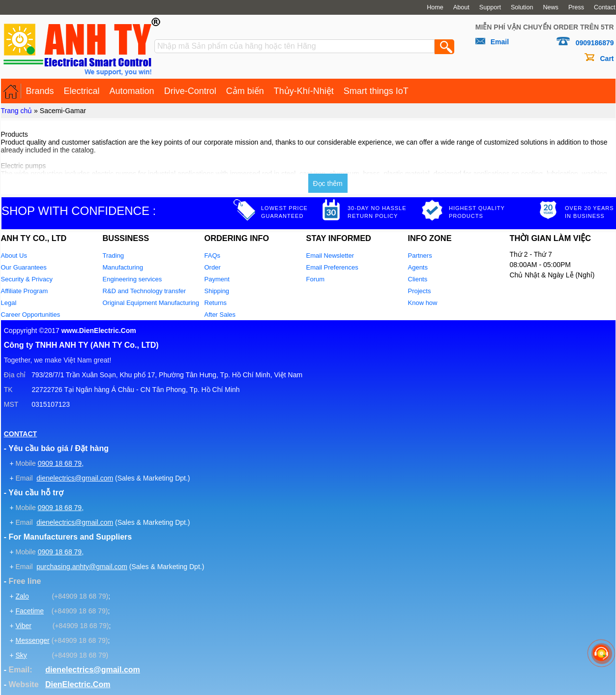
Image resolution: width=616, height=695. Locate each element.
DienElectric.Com (78, 684)
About (461, 7)
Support (490, 7)
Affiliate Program (25, 291)
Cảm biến (245, 91)
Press (576, 7)
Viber (23, 626)
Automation (132, 91)
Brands (40, 91)
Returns (216, 303)
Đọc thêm (328, 183)
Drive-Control (190, 91)
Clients (418, 279)
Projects (420, 291)
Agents (418, 267)
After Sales (220, 315)
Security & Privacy (27, 279)
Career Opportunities (31, 315)
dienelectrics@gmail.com (75, 478)
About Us (14, 256)
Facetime (29, 611)
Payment (217, 279)
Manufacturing (123, 267)
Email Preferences (332, 267)
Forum (316, 279)
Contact (604, 7)
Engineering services (132, 279)
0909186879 (595, 43)
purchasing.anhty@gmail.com (82, 567)
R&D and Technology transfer (145, 291)
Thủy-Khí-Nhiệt (304, 91)
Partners (420, 256)
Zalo (22, 596)
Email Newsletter (330, 256)
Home (435, 7)
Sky (21, 655)
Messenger (32, 640)
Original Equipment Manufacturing (151, 303)
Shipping (217, 291)
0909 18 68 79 (60, 463)
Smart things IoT (376, 91)
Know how (423, 303)
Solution (522, 7)
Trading (114, 256)
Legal (9, 303)
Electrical (82, 91)
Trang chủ (17, 111)
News (551, 7)
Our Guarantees (24, 267)
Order (213, 267)
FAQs (213, 256)
